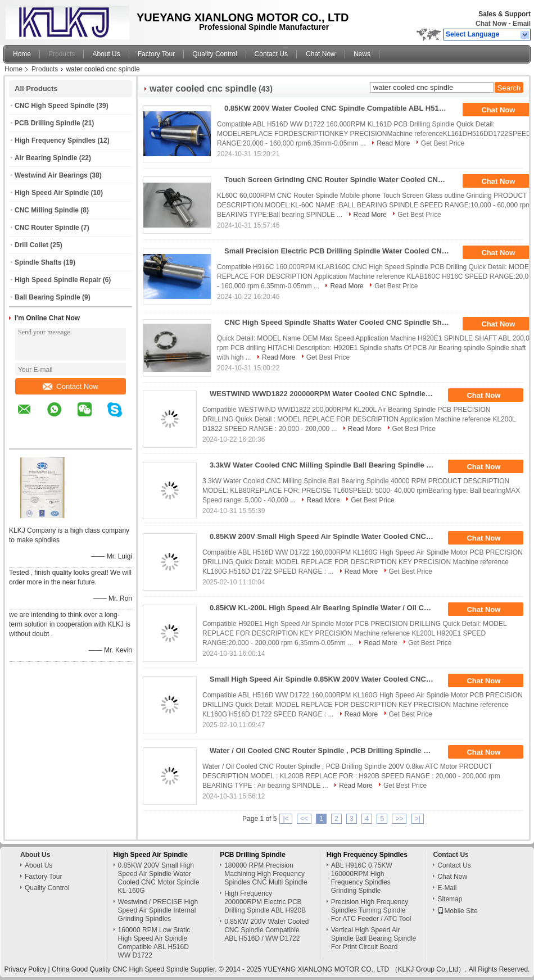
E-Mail (447, 888)
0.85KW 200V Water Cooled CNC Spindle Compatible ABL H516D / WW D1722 (340, 108)
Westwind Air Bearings (51, 175)
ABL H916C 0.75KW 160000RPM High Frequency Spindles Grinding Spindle (362, 878)
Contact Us (271, 54)
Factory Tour (156, 54)
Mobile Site (457, 911)
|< (286, 819)
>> (399, 819)
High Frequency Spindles (55, 140)
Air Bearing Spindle (46, 158)
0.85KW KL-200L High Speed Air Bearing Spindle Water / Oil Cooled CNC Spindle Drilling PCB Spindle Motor (326, 608)
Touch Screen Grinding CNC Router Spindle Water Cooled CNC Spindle (340, 180)
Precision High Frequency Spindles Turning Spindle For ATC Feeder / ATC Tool (371, 910)
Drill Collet (31, 245)
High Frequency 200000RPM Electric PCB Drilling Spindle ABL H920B (265, 902)
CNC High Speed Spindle (55, 106)
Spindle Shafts (38, 262)
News (362, 54)
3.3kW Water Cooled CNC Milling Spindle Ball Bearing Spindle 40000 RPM (326, 465)
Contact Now (70, 386)
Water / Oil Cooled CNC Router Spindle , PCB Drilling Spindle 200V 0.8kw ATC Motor (326, 750)
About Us (106, 54)
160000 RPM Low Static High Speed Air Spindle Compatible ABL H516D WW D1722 (154, 943)
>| (418, 819)
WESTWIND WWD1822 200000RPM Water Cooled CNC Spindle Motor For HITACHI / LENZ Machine (326, 394)
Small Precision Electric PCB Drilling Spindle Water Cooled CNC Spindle (340, 251)
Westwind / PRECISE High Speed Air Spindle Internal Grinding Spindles (158, 910)
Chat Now (491, 24)
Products (62, 54)
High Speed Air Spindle (52, 193)
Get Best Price (443, 143)
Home (22, 54)
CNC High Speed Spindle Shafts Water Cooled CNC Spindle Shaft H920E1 (340, 322)
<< (304, 819)
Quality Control (214, 54)
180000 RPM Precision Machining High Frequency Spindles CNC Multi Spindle (266, 874)
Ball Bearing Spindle (47, 297)
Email (522, 24)
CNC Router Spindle (47, 228)
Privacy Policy (26, 969)
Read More (393, 143)
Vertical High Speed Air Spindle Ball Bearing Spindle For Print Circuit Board (374, 938)
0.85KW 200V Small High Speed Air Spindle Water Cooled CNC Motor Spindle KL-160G (326, 536)
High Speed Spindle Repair (58, 280)
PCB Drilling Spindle (47, 123)
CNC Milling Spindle (47, 210)
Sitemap (450, 899)
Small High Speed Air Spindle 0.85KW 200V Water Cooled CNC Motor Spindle (326, 679)
